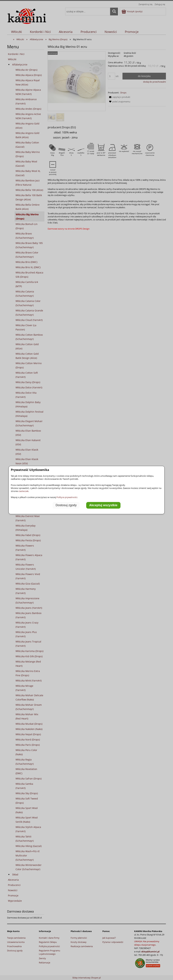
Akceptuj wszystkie (103, 505)
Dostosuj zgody (66, 505)
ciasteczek (23, 491)
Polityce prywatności (67, 497)
